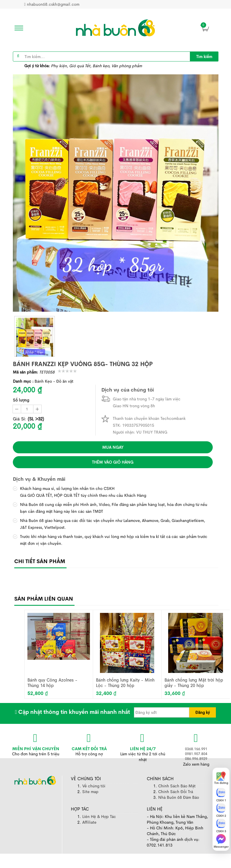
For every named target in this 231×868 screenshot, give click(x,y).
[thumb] (35, 336)
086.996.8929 (196, 759)
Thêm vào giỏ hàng (113, 462)
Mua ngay (113, 447)
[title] (204, 56)
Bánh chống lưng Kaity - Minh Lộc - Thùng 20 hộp (125, 683)
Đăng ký (203, 712)
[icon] (17, 28)
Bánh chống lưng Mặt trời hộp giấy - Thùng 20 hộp (194, 683)
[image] (116, 28)
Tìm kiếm (204, 57)
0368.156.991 (196, 749)
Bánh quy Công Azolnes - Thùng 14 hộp (52, 683)
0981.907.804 (196, 754)
